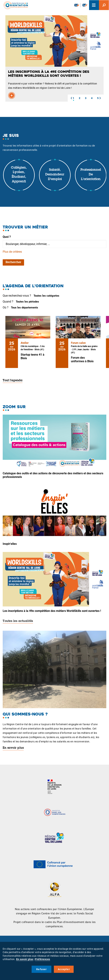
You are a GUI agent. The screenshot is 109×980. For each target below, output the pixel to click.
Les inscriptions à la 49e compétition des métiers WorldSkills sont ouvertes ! (52, 611)
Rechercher (13, 262)
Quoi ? (7, 237)
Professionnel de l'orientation (91, 175)
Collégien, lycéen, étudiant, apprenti (19, 175)
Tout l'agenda (13, 381)
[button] (71, 98)
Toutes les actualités (18, 621)
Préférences (43, 959)
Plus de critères (12, 252)
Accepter (64, 969)
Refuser (41, 969)
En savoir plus (13, 748)
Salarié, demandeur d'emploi (55, 175)
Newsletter (77, 5)
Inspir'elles (10, 544)
